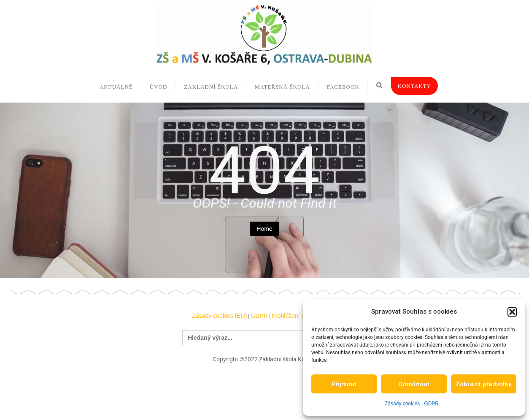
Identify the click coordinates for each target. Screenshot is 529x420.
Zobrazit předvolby (483, 384)
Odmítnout (414, 384)
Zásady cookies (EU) (219, 316)
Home (264, 229)
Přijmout (344, 384)
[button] (512, 312)
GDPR (431, 404)
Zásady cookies (402, 404)
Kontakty (414, 86)
